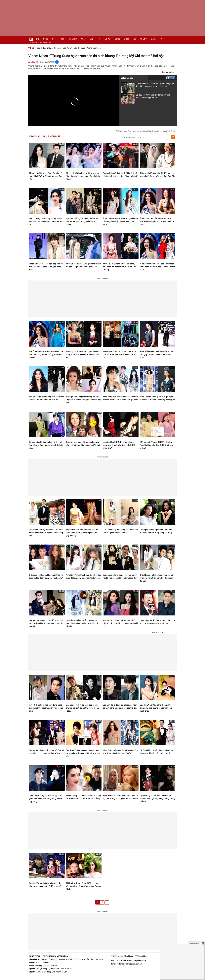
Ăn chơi (144, 39)
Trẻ (99, 39)
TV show (73, 39)
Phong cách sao (94, 48)
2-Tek (127, 39)
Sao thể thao (79, 48)
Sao (54, 39)
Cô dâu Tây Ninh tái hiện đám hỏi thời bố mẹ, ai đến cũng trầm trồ (146, 97)
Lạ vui (108, 39)
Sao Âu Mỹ (67, 48)
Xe (135, 39)
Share (171, 78)
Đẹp (92, 39)
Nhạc (83, 39)
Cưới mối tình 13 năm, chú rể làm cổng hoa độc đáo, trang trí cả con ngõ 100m (147, 86)
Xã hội (154, 39)
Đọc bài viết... (168, 72)
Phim (62, 39)
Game (117, 39)
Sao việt (58, 48)
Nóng (46, 39)
